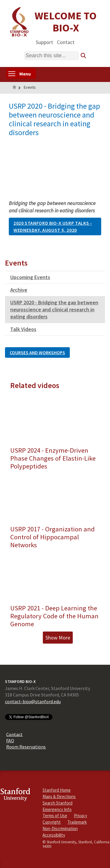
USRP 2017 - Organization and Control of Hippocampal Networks (53, 537)
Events (30, 87)
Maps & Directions (59, 796)
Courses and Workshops (37, 352)
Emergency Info (57, 809)
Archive (19, 290)
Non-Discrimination (60, 828)
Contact (66, 42)
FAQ (10, 741)
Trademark (77, 822)
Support (44, 42)
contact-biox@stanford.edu (33, 701)
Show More (58, 638)
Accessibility (54, 835)
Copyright (52, 822)
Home (14, 88)
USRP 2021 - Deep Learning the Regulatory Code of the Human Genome (54, 616)
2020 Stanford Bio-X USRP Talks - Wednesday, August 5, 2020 (53, 226)
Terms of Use (55, 816)
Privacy (81, 816)
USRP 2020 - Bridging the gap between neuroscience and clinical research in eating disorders (54, 309)
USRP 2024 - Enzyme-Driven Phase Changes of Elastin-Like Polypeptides (53, 458)
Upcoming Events (30, 277)
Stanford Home (57, 790)
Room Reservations (26, 747)
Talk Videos (23, 329)
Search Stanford (57, 803)
